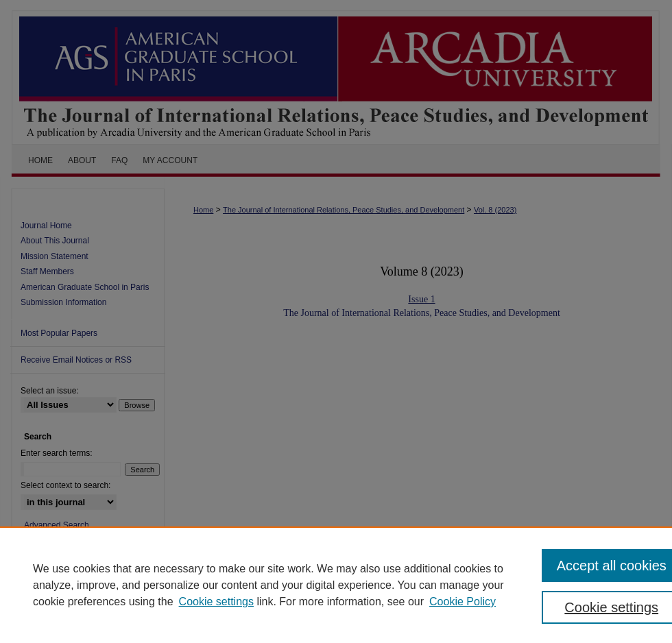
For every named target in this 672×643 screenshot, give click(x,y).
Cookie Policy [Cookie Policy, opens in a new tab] (463, 602)
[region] (336, 585)
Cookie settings (216, 602)
